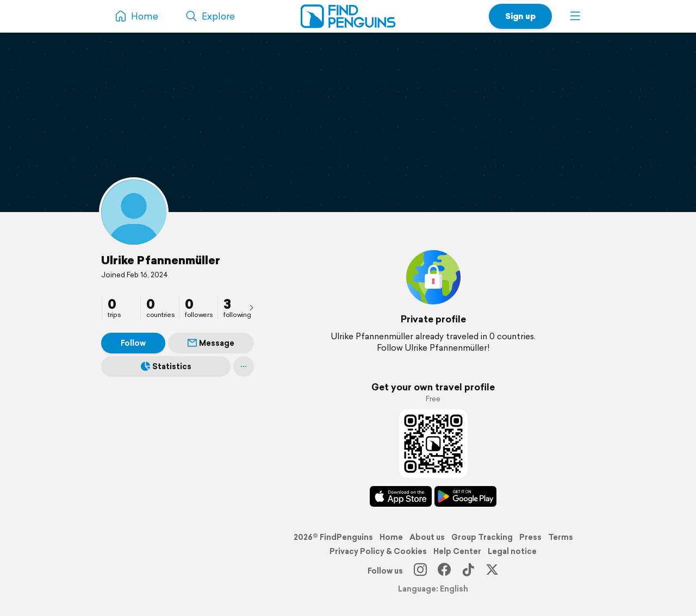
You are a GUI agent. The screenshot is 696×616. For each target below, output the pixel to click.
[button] (575, 16)
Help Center (457, 551)
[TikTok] (468, 571)
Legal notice (512, 551)
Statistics (166, 366)
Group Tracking (482, 537)
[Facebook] (444, 571)
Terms (561, 537)
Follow (133, 343)
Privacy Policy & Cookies (378, 551)
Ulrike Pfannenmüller (161, 260)
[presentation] (251, 307)
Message (211, 343)
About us (427, 537)
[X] (492, 571)
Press (530, 537)
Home (391, 537)
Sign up (520, 16)
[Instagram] (420, 571)
